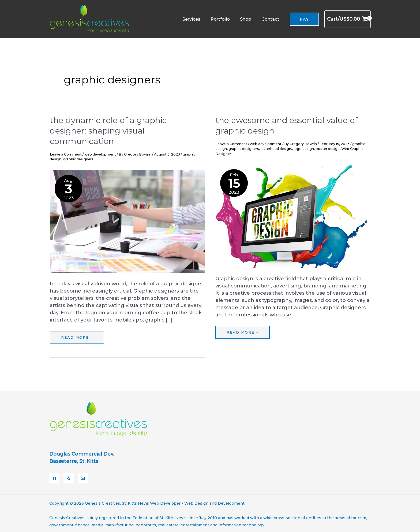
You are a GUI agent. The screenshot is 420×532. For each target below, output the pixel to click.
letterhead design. (276, 149)
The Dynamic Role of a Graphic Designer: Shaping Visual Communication (108, 131)
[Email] (83, 476)
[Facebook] (54, 476)
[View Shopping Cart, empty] (348, 19)
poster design (328, 149)
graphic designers (78, 159)
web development (100, 154)
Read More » (79, 335)
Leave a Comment (66, 154)
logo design (304, 149)
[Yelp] (69, 476)
